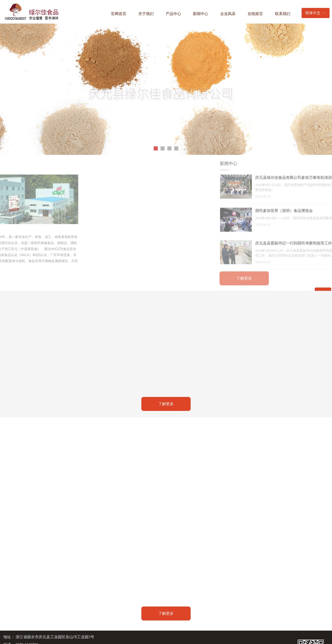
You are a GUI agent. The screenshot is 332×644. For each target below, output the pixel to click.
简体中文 (313, 13)
